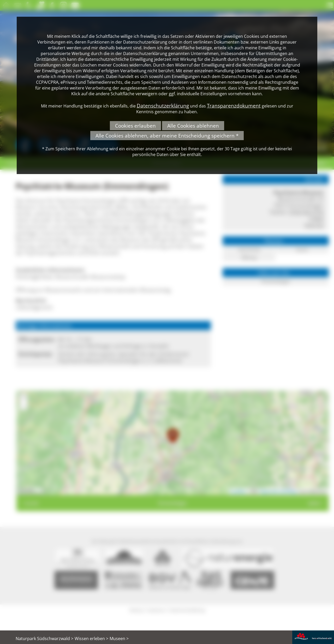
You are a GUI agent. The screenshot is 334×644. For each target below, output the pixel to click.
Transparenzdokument (234, 106)
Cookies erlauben (135, 126)
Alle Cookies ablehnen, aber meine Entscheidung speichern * (167, 136)
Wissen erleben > (91, 639)
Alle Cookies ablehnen (193, 126)
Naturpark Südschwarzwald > (44, 639)
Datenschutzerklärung (163, 106)
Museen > (119, 639)
